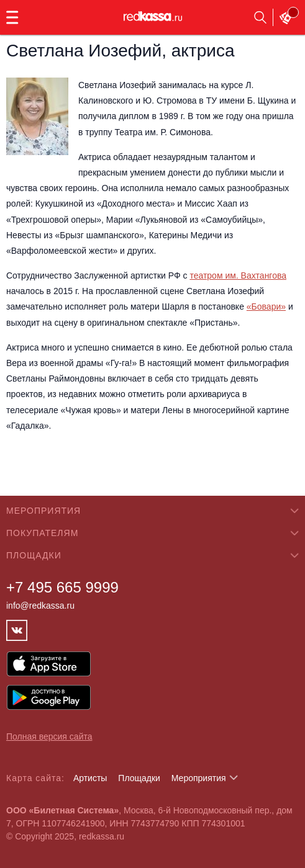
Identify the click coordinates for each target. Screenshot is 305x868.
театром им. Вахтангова (238, 275)
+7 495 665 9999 (62, 587)
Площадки (139, 778)
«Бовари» (266, 306)
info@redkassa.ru (40, 606)
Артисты (90, 778)
